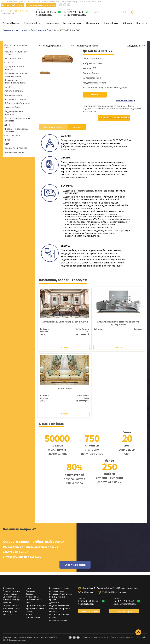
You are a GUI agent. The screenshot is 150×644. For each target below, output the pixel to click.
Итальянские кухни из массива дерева (16, 75)
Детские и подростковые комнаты (18, 119)
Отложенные (142, 12)
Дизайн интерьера (12, 596)
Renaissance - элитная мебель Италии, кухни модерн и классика (28, 633)
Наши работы (111, 23)
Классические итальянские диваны (15, 81)
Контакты (142, 23)
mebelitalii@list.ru (44, 15)
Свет (7, 144)
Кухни (7, 87)
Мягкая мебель (12, 107)
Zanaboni (139, 325)
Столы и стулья (12, 136)
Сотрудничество (11, 601)
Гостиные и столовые (16, 99)
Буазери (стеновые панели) (14, 68)
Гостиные (30, 587)
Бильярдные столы (14, 152)
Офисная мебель (33, 23)
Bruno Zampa (65, 384)
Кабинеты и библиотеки (17, 103)
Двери (8, 125)
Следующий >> (136, 46)
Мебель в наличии (14, 91)
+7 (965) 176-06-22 (46, 12)
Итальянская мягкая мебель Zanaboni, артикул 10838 (118, 319)
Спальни (9, 62)
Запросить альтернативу (114, 114)
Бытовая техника (72, 23)
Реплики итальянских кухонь (16, 53)
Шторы (8, 140)
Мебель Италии (11, 23)
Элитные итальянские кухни (16, 46)
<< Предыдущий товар (85, 46)
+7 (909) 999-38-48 (74, 12)
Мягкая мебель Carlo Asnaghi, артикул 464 (65, 318)
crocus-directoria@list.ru (75, 15)
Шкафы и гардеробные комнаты (16, 130)
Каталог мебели (10, 590)
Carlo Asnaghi (83, 325)
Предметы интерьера (16, 148)
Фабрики (127, 23)
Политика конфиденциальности (95, 633)
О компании (93, 23)
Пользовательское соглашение (123, 633)
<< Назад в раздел (50, 46)
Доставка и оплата (53, 123)
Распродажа (52, 23)
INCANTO (98, 63)
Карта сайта (142, 633)
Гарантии (77, 123)
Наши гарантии (10, 607)
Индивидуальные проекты (14, 113)
